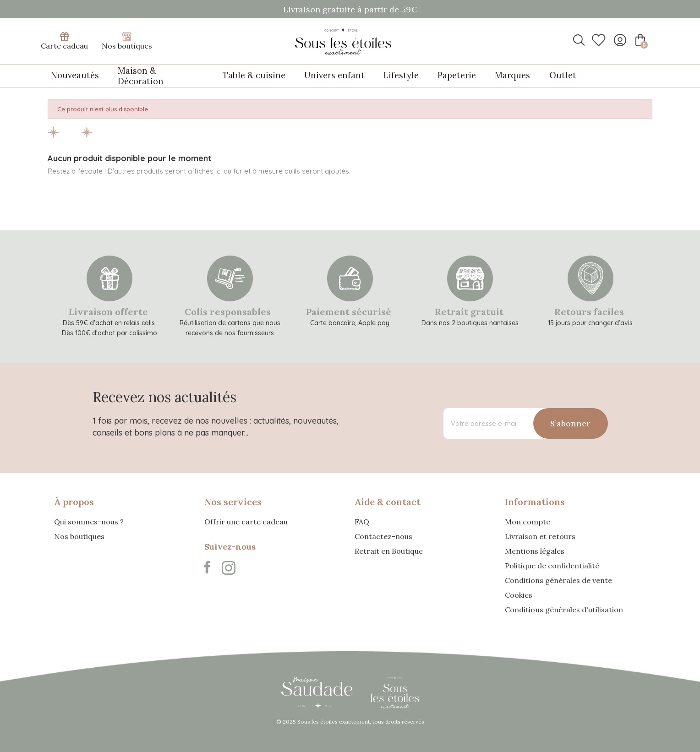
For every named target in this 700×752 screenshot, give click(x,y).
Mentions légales (535, 550)
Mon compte (528, 521)
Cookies (519, 594)
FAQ (362, 521)
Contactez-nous (383, 536)
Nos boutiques (127, 41)
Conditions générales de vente (558, 580)
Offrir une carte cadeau (246, 521)
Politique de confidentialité (552, 565)
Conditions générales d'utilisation (564, 609)
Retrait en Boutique (389, 550)
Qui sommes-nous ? (89, 521)
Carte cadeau (64, 41)
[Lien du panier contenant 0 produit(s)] (639, 40)
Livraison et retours (540, 536)
